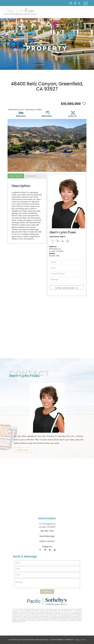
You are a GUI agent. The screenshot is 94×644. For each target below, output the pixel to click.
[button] (10, 145)
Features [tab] (31, 176)
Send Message (67, 288)
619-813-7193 (47, 531)
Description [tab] (16, 176)
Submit (47, 592)
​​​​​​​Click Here (23, 450)
